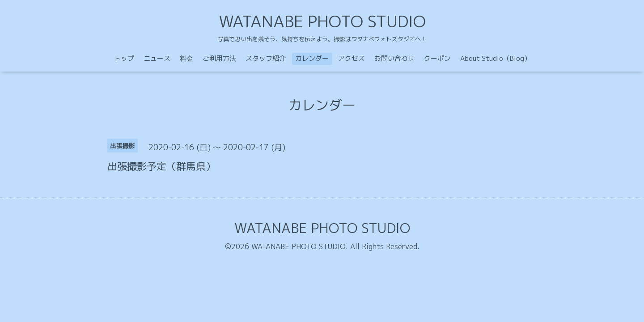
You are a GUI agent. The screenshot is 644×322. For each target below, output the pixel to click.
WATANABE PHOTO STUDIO (322, 21)
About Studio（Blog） (496, 58)
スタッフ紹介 (266, 58)
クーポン (437, 58)
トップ (124, 58)
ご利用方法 (219, 58)
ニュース (157, 58)
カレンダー (312, 58)
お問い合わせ (394, 58)
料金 (186, 58)
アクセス (352, 58)
